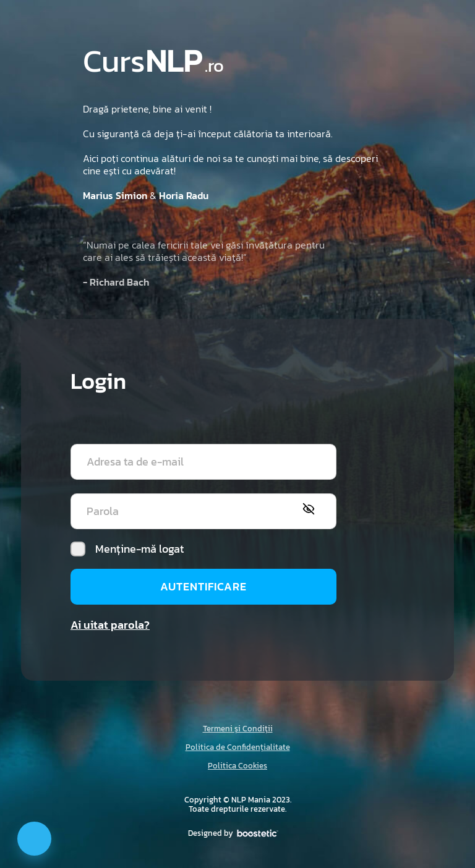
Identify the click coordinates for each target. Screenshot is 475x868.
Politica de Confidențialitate (238, 747)
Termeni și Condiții (238, 729)
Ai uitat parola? (110, 625)
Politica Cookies (237, 766)
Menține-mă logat (127, 549)
